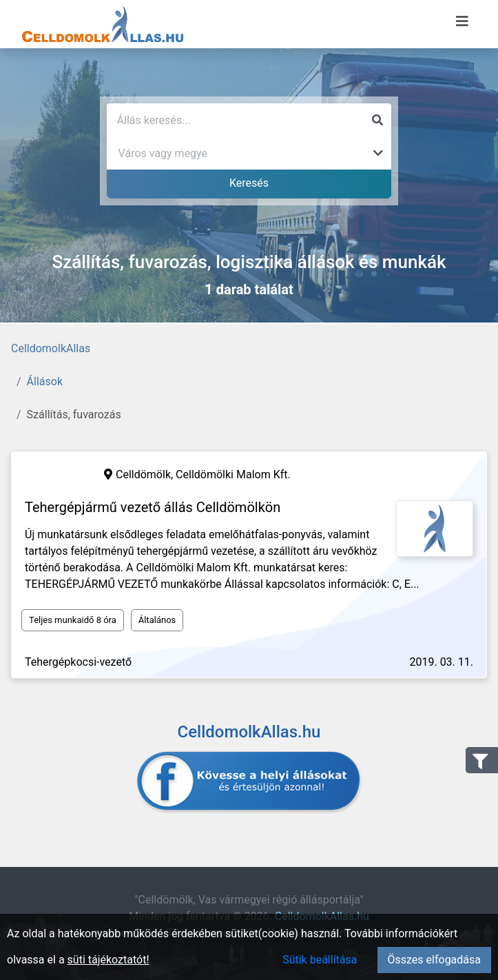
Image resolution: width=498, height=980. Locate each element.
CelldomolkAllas (51, 348)
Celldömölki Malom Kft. (233, 474)
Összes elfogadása (434, 960)
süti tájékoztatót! (108, 960)
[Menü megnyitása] (462, 21)
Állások (45, 381)
